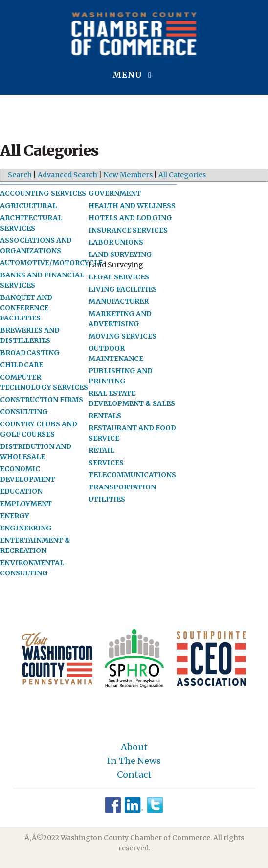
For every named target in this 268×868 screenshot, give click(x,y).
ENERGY (15, 516)
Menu (134, 75)
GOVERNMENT (115, 193)
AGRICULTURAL (28, 206)
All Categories (182, 175)
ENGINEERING (26, 528)
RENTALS (105, 416)
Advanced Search (67, 175)
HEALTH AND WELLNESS (132, 206)
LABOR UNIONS (116, 242)
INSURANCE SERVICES (128, 230)
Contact (134, 775)
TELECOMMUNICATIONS (132, 475)
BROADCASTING (30, 353)
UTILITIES (107, 499)
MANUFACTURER (119, 301)
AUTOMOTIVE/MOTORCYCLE (51, 263)
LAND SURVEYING (120, 254)
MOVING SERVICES (123, 336)
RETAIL (101, 450)
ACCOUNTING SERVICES (43, 193)
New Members (128, 175)
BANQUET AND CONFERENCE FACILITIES (26, 308)
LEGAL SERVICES (119, 277)
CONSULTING (24, 412)
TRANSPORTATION (122, 487)
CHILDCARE (22, 365)
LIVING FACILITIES (123, 289)
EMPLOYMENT (26, 504)
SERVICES (106, 463)
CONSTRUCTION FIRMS (42, 400)
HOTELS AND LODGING (130, 218)
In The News (134, 761)
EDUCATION (21, 491)
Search (20, 175)
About (134, 747)
